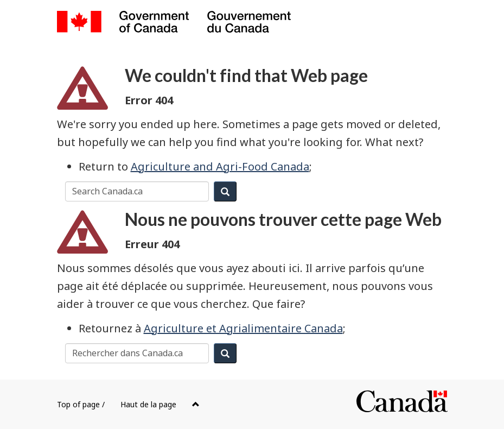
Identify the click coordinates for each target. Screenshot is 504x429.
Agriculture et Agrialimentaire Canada (243, 328)
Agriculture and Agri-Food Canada (220, 166)
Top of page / (128, 404)
